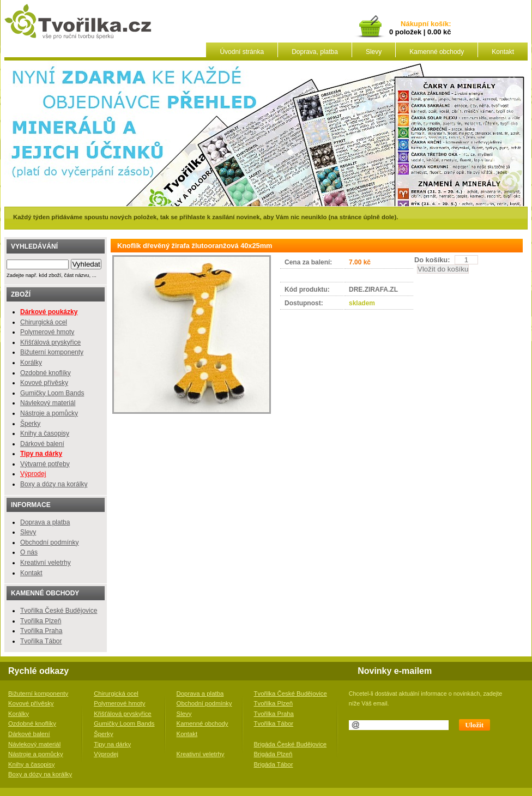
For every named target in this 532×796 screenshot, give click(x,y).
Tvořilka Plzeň (41, 621)
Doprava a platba (45, 522)
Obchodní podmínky (49, 542)
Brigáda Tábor (274, 764)
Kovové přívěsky (44, 383)
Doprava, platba (315, 52)
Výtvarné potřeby (45, 464)
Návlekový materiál (48, 403)
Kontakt (503, 52)
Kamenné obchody (437, 52)
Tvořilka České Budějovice (59, 611)
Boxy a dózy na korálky (54, 484)
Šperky (30, 424)
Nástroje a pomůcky (49, 413)
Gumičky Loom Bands (52, 393)
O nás (29, 552)
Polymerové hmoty (47, 332)
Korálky (31, 363)
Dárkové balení (42, 444)
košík (438, 24)
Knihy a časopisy (45, 433)
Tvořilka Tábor (41, 641)
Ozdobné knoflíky (46, 373)
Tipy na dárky (112, 744)
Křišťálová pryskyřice (50, 342)
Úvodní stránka (242, 52)
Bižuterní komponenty (52, 352)
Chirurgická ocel (44, 322)
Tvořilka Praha (41, 631)
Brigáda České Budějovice (291, 744)
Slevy (374, 52)
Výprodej (33, 474)
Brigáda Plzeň (273, 754)
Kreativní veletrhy (46, 563)
